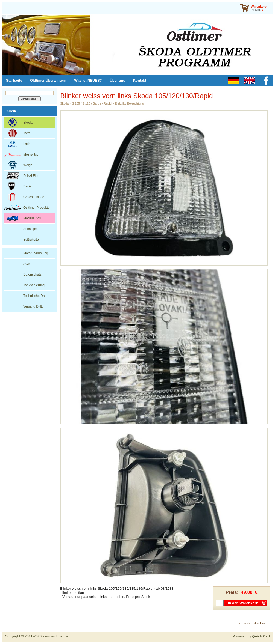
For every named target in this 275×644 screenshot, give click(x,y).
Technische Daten (36, 296)
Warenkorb (259, 7)
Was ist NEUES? (88, 80)
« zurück (244, 623)
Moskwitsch (32, 154)
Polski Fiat (31, 176)
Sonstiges (30, 229)
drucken (260, 623)
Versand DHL (33, 306)
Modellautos (32, 218)
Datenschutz (32, 275)
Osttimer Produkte (36, 208)
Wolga (28, 165)
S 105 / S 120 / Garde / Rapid (92, 103)
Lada (27, 144)
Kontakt (140, 80)
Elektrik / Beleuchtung (129, 103)
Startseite (14, 80)
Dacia (27, 186)
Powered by (251, 636)
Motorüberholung (36, 253)
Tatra (27, 133)
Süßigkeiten (32, 240)
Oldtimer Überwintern (48, 80)
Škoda (28, 123)
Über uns (118, 80)
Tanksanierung (34, 285)
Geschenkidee (34, 197)
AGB (27, 264)
